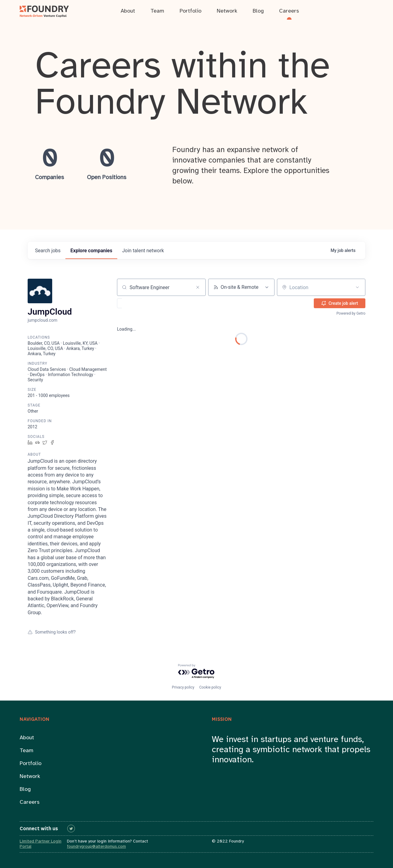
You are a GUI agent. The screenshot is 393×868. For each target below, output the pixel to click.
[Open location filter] (357, 287)
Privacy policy (183, 687)
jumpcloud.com (43, 320)
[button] (137, 303)
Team (27, 751)
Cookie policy (210, 687)
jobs (48, 251)
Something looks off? (52, 632)
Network (30, 777)
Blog (25, 789)
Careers (30, 802)
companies (91, 251)
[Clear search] (198, 287)
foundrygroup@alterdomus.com (96, 847)
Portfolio (31, 764)
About (27, 738)
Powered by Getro (351, 313)
